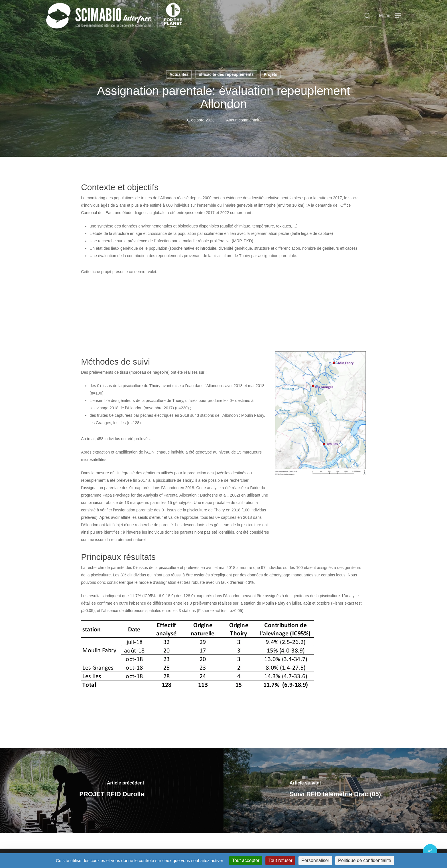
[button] (390, 16)
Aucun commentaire (244, 120)
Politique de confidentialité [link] (365, 860)
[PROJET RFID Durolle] (112, 790)
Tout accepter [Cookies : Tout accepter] (246, 860)
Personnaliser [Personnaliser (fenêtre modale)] (315, 860)
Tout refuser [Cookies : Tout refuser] (280, 860)
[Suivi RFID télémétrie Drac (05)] (335, 790)
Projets (270, 74)
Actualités (179, 74)
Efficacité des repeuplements (226, 74)
